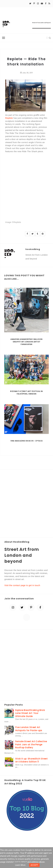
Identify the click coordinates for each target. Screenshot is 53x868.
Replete (9, 118)
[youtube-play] (42, 4)
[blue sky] (27, 617)
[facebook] (46, 4)
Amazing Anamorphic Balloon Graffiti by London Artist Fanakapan (26, 342)
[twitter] (30, 4)
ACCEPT (34, 865)
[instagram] (38, 4)
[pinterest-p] (34, 4)
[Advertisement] (26, 504)
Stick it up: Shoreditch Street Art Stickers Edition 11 (31, 760)
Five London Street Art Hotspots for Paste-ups (29, 729)
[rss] (49, 4)
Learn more (20, 865)
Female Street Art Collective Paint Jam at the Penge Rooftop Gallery (31, 744)
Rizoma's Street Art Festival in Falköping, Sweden (26, 393)
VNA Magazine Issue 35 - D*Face (26, 441)
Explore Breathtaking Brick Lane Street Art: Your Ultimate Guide (30, 713)
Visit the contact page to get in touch (22, 585)
